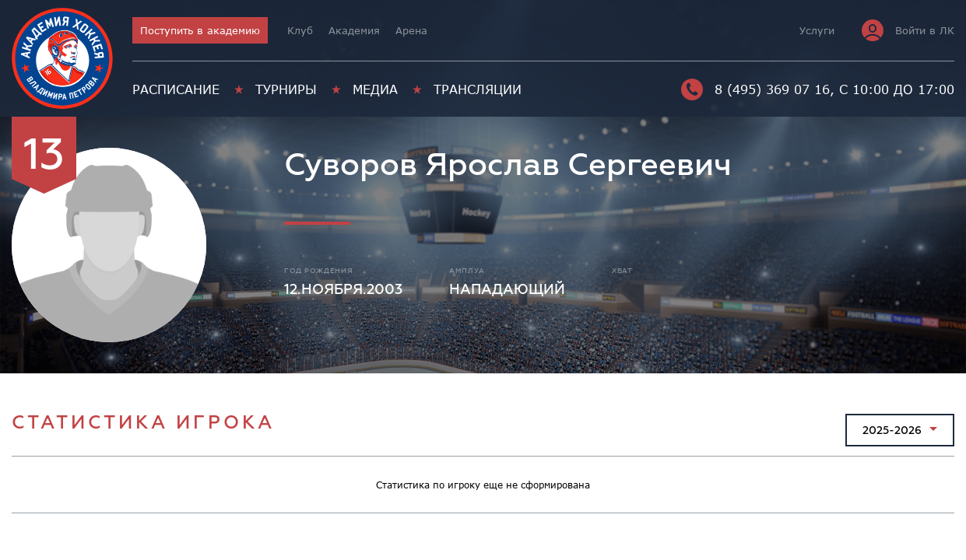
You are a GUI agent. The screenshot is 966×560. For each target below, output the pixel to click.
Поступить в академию (200, 30)
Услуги (817, 30)
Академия (354, 30)
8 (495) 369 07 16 (755, 89)
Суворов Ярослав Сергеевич (508, 165)
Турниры (286, 89)
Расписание (176, 89)
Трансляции (478, 89)
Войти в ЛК (908, 30)
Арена (411, 30)
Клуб (300, 30)
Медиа (375, 89)
